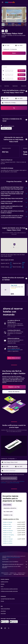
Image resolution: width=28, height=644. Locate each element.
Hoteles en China (21, 573)
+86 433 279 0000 (7, 40)
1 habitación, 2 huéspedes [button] (10, 49)
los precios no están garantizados (13, 557)
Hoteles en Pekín (7, 524)
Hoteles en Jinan (7, 537)
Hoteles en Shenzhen (8, 531)
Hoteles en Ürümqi (7, 533)
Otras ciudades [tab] (7, 505)
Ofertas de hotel (5, 573)
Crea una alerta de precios (14, 350)
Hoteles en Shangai (7, 522)
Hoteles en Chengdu (8, 539)
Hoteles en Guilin (7, 529)
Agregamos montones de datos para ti (15, 564)
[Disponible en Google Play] (5, 622)
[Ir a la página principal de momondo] (10, 2)
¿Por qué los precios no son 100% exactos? (15, 567)
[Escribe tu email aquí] (15, 471)
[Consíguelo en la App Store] (14, 622)
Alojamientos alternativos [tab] (10, 508)
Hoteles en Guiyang (8, 543)
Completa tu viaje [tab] (8, 515)
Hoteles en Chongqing (8, 535)
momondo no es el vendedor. (15, 562)
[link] (14, 358)
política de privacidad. (15, 483)
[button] (3, 2)
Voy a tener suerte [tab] (8, 512)
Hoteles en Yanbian (8, 574)
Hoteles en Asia (13, 573)
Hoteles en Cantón (7, 526)
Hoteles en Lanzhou (8, 541)
